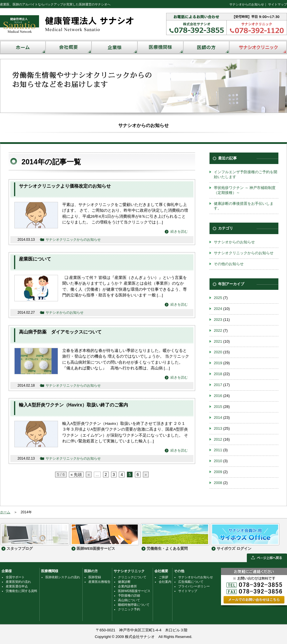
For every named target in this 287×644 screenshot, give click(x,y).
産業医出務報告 (99, 582)
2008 (218, 483)
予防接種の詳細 (129, 595)
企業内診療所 (127, 586)
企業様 (7, 571)
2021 (218, 341)
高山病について (129, 600)
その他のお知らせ (229, 264)
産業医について (35, 259)
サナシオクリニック (129, 571)
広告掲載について (191, 582)
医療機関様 (50, 571)
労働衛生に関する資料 (22, 591)
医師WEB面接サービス (134, 591)
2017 (218, 385)
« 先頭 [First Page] (76, 475)
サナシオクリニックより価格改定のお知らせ (65, 186)
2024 (218, 309)
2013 (218, 428)
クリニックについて (132, 577)
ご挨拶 (163, 577)
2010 (218, 461)
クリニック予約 (129, 609)
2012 (218, 439)
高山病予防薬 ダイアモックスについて (60, 332)
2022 (218, 330)
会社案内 (165, 582)
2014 (218, 418)
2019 (218, 363)
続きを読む (179, 232)
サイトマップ (278, 4)
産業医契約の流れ (18, 582)
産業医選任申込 (17, 586)
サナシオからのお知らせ (247, 4)
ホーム (5, 512)
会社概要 (161, 571)
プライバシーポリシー (194, 586)
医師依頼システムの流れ (63, 577)
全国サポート (15, 577)
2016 (218, 396)
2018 (218, 374)
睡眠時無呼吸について (134, 605)
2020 (218, 352)
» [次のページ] (146, 475)
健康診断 (124, 582)
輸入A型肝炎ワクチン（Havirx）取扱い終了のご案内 (73, 405)
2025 (218, 298)
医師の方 (91, 571)
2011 (218, 450)
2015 (218, 407)
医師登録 (95, 577)
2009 (218, 472)
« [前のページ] (89, 475)
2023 (218, 320)
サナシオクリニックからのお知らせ (73, 240)
